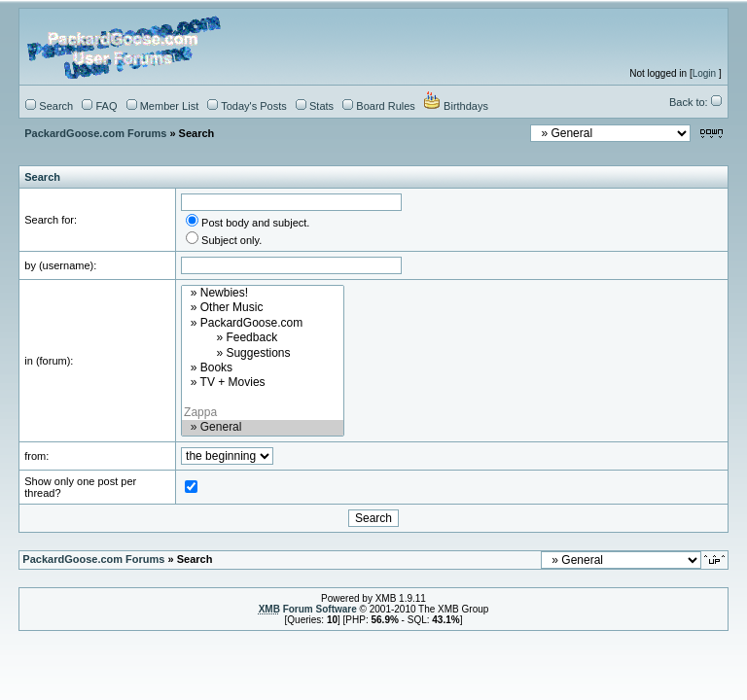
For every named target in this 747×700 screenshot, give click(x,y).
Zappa (263, 413)
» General (263, 427)
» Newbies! (263, 293)
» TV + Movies (263, 383)
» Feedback (263, 338)
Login (704, 73)
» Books (263, 368)
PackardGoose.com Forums (95, 133)
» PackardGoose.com (263, 323)
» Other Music (263, 308)
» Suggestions (263, 353)
